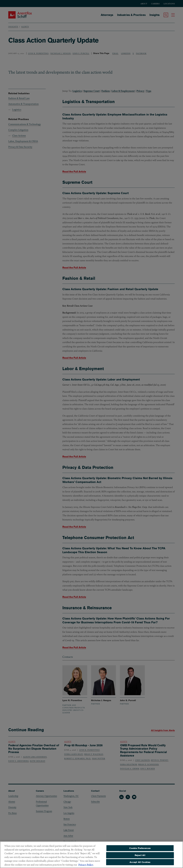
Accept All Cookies (140, 864)
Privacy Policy (86, 866)
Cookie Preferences (140, 850)
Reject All (140, 857)
